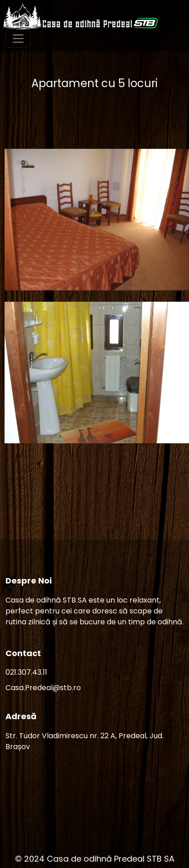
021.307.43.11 (26, 672)
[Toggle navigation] (18, 39)
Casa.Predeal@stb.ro (43, 688)
